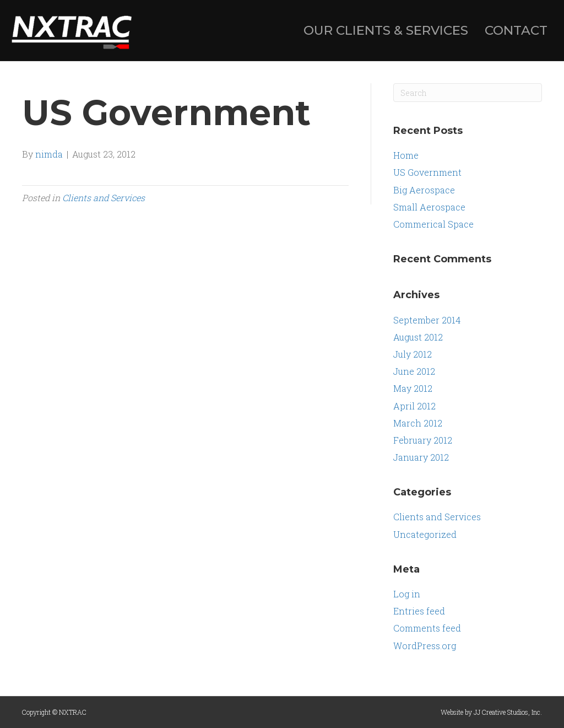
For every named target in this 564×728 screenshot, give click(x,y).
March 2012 (418, 423)
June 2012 (414, 371)
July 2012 (413, 354)
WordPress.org (425, 646)
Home (406, 155)
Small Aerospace (429, 207)
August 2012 (418, 337)
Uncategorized (425, 534)
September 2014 (427, 320)
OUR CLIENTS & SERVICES (386, 30)
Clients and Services (104, 198)
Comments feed (427, 628)
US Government (427, 172)
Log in (407, 594)
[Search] (468, 93)
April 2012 (414, 406)
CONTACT (516, 30)
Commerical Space (433, 224)
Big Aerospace (424, 190)
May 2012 (413, 388)
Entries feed (419, 611)
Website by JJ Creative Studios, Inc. (491, 712)
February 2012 (423, 440)
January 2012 (421, 457)
